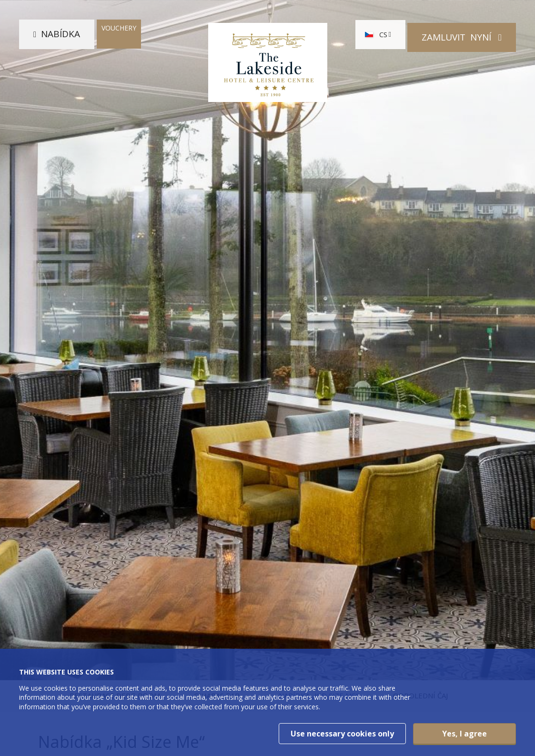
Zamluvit (458, 37)
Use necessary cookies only (342, 734)
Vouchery (119, 31)
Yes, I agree (464, 734)
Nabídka (61, 37)
